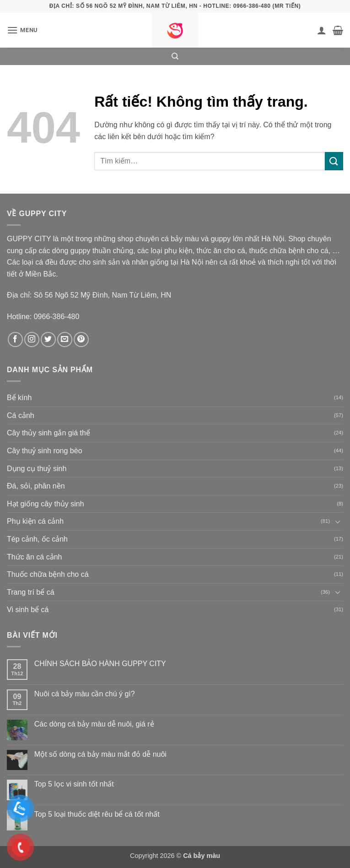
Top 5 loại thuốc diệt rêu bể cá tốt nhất (97, 814)
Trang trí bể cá (31, 592)
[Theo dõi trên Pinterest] (81, 339)
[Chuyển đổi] (338, 521)
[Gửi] (334, 161)
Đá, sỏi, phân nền (36, 486)
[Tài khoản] (322, 30)
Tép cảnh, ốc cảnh (37, 539)
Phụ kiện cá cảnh (35, 521)
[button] (22, 30)
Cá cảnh (21, 415)
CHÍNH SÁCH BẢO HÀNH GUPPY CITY (100, 664)
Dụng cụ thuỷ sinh (37, 469)
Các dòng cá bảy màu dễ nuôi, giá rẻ (94, 724)
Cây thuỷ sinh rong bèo (45, 451)
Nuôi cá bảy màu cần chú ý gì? (85, 694)
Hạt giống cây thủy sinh (46, 504)
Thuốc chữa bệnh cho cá (48, 574)
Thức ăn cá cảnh (35, 557)
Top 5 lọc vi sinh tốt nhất (74, 784)
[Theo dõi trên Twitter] (48, 339)
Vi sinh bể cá (28, 610)
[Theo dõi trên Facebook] (15, 339)
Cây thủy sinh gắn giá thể (48, 433)
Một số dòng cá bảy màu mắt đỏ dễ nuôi (100, 754)
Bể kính (19, 398)
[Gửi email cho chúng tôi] (65, 339)
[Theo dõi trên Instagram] (32, 339)
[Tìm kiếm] (175, 56)
